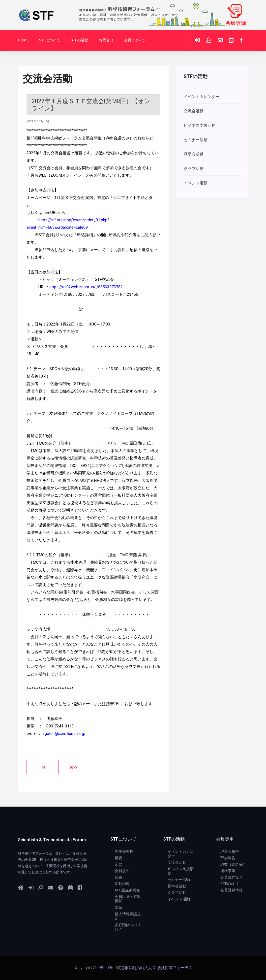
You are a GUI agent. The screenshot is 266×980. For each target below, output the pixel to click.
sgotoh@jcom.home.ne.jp (64, 734)
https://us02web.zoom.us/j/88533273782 (86, 287)
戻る (74, 767)
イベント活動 (179, 899)
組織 (118, 877)
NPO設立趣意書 (127, 890)
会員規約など (232, 877)
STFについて (50, 40)
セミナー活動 (179, 880)
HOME (23, 40)
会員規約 (122, 871)
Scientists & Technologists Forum (52, 840)
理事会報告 (230, 851)
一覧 (42, 767)
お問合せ (106, 40)
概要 (118, 858)
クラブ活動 (177, 892)
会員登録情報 (232, 890)
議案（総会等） (233, 864)
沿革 (118, 907)
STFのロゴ (229, 883)
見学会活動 (177, 886)
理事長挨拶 (124, 851)
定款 (118, 864)
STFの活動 (79, 40)
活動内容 (122, 883)
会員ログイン (135, 40)
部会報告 (228, 858)
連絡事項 (228, 871)
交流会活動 (177, 862)
